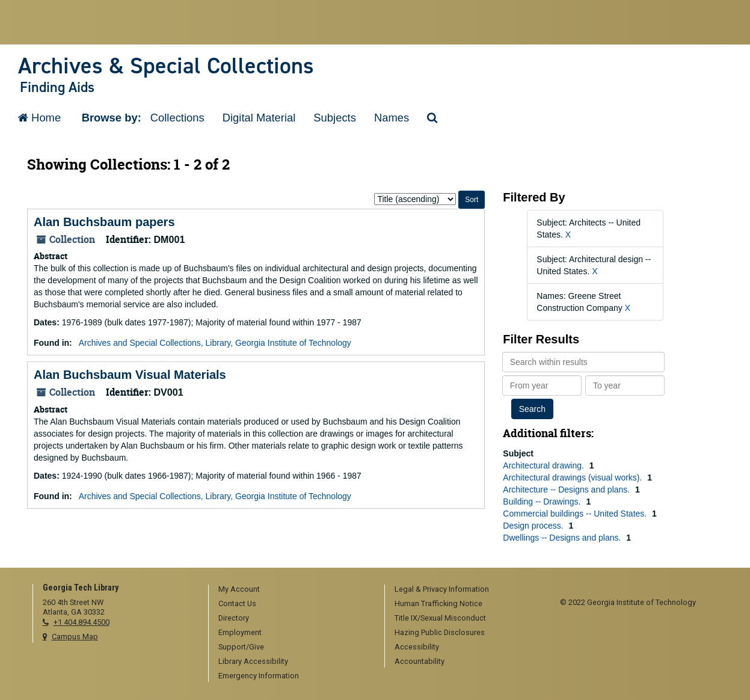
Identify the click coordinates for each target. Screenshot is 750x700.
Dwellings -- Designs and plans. (563, 538)
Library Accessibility (253, 661)
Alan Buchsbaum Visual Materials (130, 375)
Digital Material (259, 118)
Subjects (335, 118)
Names (392, 118)
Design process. (534, 526)
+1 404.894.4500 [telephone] (81, 622)
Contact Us (237, 603)
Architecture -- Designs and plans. (567, 490)
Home (39, 118)
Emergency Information (259, 676)
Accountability (420, 661)
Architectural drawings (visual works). (573, 477)
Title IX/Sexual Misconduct (440, 618)
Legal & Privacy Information (442, 589)
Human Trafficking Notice (438, 603)
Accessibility (417, 647)
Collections (177, 118)
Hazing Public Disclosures (440, 632)
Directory (234, 618)
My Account (239, 589)
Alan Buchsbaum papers (104, 222)
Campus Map (75, 637)
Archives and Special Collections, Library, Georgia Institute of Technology (215, 343)
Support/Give (241, 647)
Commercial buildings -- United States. (576, 514)
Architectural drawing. (545, 465)
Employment (240, 632)
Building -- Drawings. (543, 502)
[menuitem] (292, 590)
